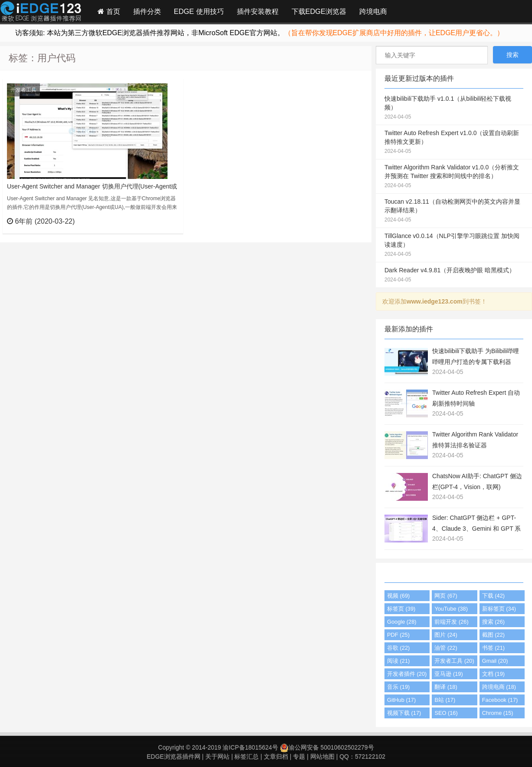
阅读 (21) (398, 661)
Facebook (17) (500, 700)
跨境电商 (373, 11)
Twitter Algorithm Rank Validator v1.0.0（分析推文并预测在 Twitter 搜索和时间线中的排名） (454, 177)
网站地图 (322, 757)
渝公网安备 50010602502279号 (327, 747)
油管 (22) (446, 648)
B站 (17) (445, 700)
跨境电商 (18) (499, 687)
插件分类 (147, 11)
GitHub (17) (401, 700)
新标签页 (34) (499, 609)
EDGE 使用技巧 (199, 11)
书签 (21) (493, 648)
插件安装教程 (258, 11)
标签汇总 (246, 757)
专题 (299, 757)
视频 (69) (398, 596)
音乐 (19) (398, 687)
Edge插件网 (41, 13)
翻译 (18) (446, 687)
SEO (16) (446, 713)
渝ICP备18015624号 (250, 747)
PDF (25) (398, 635)
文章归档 (276, 757)
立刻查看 (161, 221)
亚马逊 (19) (448, 674)
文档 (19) (493, 674)
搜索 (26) (493, 622)
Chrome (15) (498, 713)
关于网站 (217, 757)
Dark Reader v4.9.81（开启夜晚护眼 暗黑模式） (454, 275)
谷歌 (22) (398, 648)
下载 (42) (493, 596)
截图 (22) (493, 635)
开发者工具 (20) (454, 661)
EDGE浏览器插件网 (174, 757)
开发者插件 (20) (407, 674)
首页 (109, 11)
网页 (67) (446, 596)
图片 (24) (446, 635)
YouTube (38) (451, 609)
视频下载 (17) (404, 713)
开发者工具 (23, 90)
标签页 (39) (401, 609)
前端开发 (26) (451, 622)
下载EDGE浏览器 (319, 11)
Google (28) (402, 622)
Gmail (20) (495, 661)
